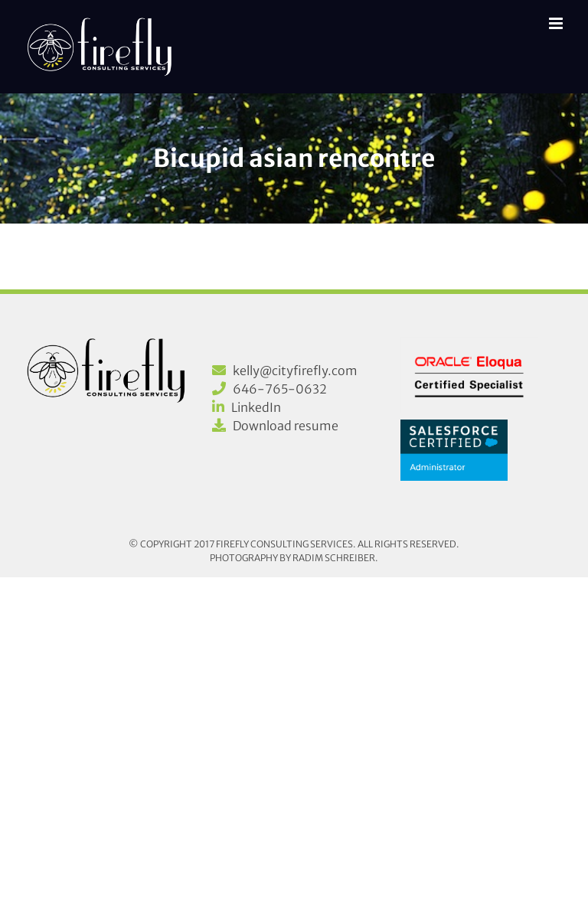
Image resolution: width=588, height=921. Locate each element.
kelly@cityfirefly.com (295, 371)
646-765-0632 (280, 389)
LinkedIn (256, 407)
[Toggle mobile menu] (557, 23)
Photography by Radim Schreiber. (294, 558)
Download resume (286, 426)
